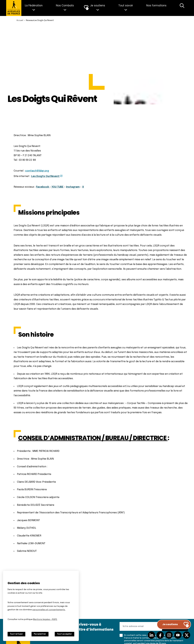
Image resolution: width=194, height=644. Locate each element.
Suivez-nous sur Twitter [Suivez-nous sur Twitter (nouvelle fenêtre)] (187, 635)
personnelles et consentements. (49, 610)
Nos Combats (65, 5)
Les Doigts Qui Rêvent (45, 176)
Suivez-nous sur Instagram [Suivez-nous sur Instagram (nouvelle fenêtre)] (169, 635)
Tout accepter (64, 634)
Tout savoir (126, 5)
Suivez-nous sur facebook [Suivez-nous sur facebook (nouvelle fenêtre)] (160, 635)
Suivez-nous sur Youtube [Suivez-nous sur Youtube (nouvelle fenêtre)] (178, 635)
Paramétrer (40, 634)
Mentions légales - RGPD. (45, 619)
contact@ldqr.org (37, 171)
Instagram (73, 187)
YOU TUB (56, 187)
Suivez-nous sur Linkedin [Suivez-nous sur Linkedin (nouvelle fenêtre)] (151, 635)
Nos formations (156, 5)
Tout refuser (16, 634)
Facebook (43, 187)
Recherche (182, 8)
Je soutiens (98, 5)
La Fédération (34, 5)
